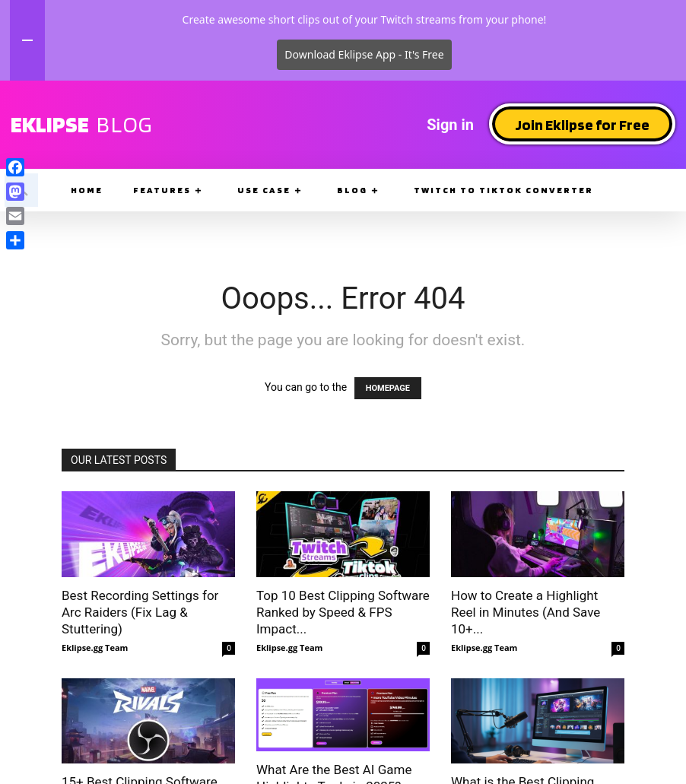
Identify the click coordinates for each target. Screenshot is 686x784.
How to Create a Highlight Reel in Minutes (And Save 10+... (526, 612)
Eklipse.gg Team (95, 648)
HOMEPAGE (388, 388)
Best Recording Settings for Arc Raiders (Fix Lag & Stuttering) (140, 612)
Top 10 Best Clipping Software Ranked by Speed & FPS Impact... (343, 612)
